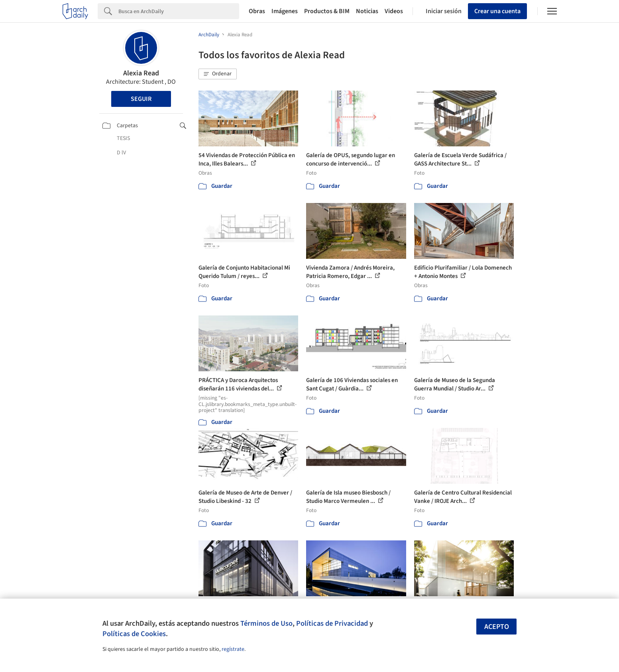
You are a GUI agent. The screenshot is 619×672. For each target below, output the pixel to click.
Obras (257, 11)
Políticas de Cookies (134, 634)
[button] (218, 74)
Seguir (141, 99)
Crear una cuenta (497, 11)
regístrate (233, 649)
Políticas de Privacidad (332, 623)
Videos (394, 11)
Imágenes (285, 11)
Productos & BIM (327, 11)
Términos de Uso (266, 623)
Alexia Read (141, 73)
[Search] (179, 11)
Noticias (367, 11)
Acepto (497, 627)
